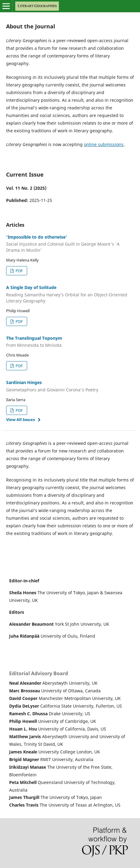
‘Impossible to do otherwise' (70, 244)
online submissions (104, 144)
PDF (19, 271)
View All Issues (20, 419)
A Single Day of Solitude (70, 294)
